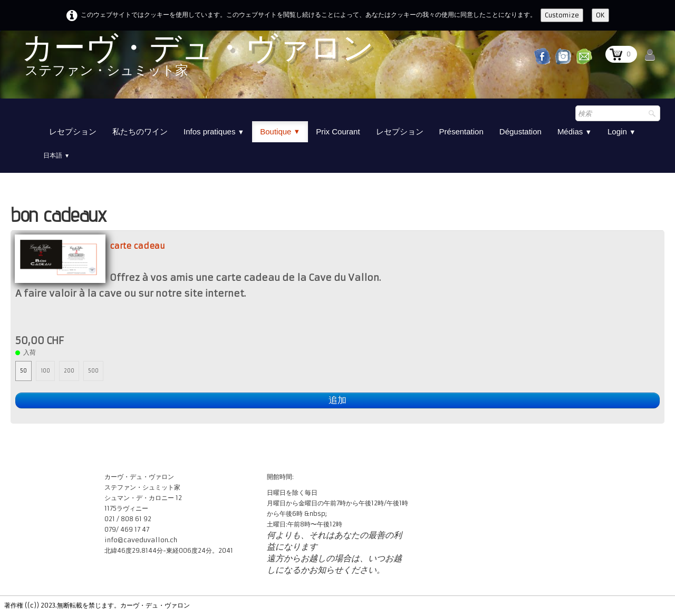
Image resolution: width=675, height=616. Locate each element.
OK (600, 15)
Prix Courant (338, 131)
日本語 (56, 155)
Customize (562, 15)
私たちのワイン (140, 131)
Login (622, 131)
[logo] (198, 59)
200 (69, 371)
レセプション (73, 131)
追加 (337, 400)
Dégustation (520, 131)
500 (93, 371)
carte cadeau (137, 246)
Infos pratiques (214, 131)
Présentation (461, 131)
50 (23, 371)
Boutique (280, 132)
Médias (575, 131)
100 (45, 371)
